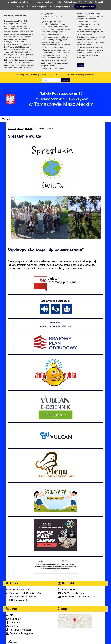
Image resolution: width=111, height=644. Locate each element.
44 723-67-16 (67, 590)
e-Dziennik (13, 619)
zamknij (81, 65)
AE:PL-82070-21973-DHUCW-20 (77, 597)
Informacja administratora (85, 75)
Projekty (29, 128)
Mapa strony (34, 75)
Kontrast (71, 75)
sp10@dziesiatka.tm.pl (71, 593)
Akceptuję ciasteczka (85, 6)
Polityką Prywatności (73, 2)
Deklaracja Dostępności (20, 634)
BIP (9, 615)
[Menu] (55, 119)
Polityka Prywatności (18, 630)
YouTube (12, 626)
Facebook (13, 622)
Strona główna (22, 75)
